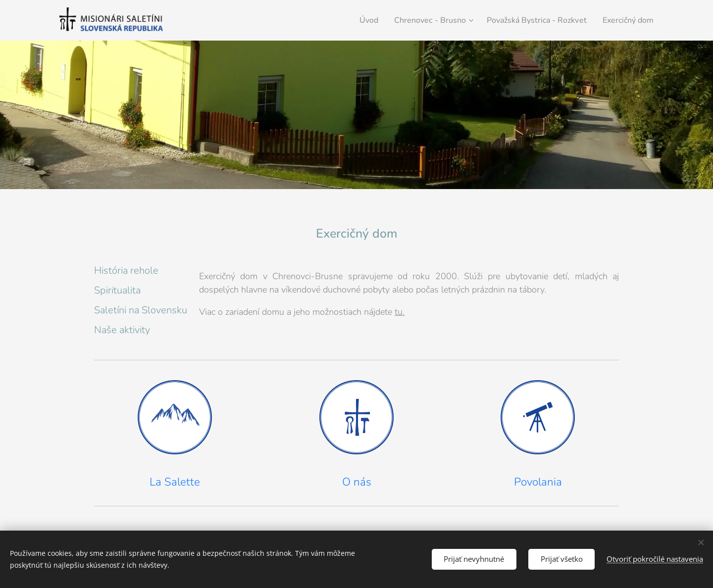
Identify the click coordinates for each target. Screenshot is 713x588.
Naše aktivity (122, 330)
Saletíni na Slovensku (141, 310)
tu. (400, 312)
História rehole (126, 270)
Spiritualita (117, 290)
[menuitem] (349, 20)
